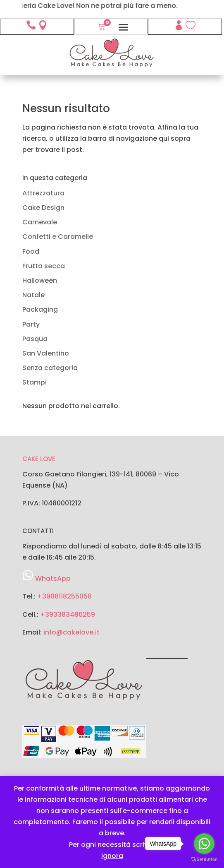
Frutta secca (44, 266)
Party (31, 324)
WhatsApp (53, 578)
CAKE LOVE (39, 459)
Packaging (40, 309)
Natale (33, 295)
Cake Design (43, 208)
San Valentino (46, 353)
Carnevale (40, 222)
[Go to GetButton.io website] (204, 860)
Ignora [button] (112, 856)
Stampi (35, 382)
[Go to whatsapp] (204, 844)
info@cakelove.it (71, 632)
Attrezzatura (43, 193)
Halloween (40, 280)
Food (31, 251)
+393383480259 (68, 614)
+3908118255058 (64, 596)
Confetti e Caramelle (58, 237)
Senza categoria (50, 368)
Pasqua (35, 339)
